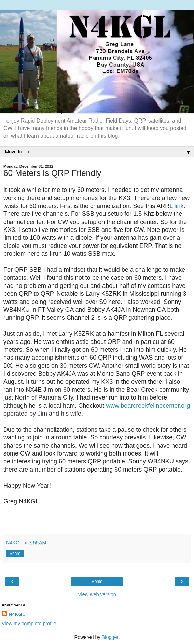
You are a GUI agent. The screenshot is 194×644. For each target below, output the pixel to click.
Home (97, 582)
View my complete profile (29, 624)
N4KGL (17, 614)
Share (15, 554)
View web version (97, 594)
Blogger (110, 637)
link (179, 206)
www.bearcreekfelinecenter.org (148, 406)
